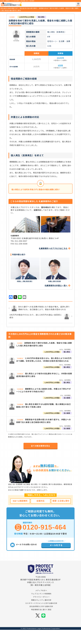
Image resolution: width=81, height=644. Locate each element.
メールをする (56, 545)
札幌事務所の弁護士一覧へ (56, 286)
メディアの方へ (41, 598)
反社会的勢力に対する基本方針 (41, 614)
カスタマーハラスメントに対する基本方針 (41, 611)
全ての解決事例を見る (40, 446)
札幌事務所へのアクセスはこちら (53, 248)
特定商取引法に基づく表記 (41, 617)
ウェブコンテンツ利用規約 (41, 601)
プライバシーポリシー (41, 604)
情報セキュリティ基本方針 (41, 607)
